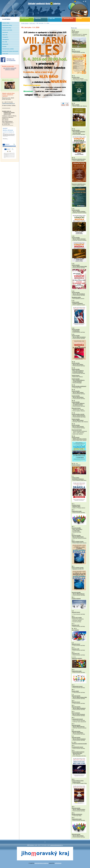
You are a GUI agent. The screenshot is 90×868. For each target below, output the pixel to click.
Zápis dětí (52, 18)
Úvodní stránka (25, 23)
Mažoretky (38, 18)
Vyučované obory (68, 18)
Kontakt (80, 18)
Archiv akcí (32, 23)
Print (67, 105)
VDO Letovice (25, 18)
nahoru (63, 105)
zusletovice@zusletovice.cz (8, 103)
